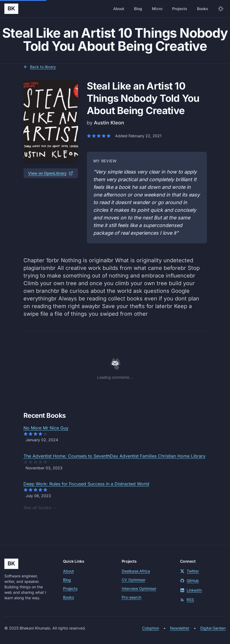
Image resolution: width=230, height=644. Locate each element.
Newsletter (180, 628)
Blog (138, 9)
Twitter (189, 571)
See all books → (40, 508)
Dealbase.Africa (136, 571)
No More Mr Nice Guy (46, 428)
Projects (180, 9)
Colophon (151, 628)
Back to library (40, 67)
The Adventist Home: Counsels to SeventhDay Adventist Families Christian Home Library (114, 456)
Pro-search (132, 597)
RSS (187, 600)
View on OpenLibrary (51, 173)
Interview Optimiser (139, 588)
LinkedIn (191, 590)
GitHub (189, 581)
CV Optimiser (134, 580)
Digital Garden (213, 628)
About (119, 9)
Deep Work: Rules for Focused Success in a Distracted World (86, 484)
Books (203, 9)
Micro (157, 9)
